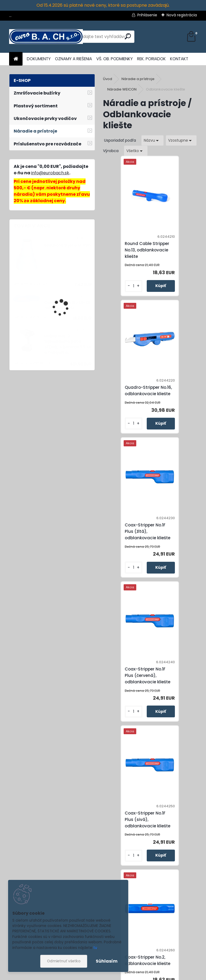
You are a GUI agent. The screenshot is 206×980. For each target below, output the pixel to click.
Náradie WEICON (122, 89)
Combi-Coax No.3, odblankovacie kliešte (132, 691)
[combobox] (152, 140)
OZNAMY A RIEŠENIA (73, 59)
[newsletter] (182, 947)
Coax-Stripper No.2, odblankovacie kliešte (178, 548)
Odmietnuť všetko (64, 961)
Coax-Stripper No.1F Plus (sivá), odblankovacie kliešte (132, 545)
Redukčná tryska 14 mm (67, 245)
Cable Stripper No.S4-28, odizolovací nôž (68, 305)
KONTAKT (179, 59)
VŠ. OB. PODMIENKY (115, 59)
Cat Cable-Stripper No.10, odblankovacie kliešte (177, 693)
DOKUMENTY (39, 59)
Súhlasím (107, 961)
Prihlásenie (147, 15)
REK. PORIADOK (151, 59)
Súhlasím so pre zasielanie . (134, 960)
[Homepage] (16, 59)
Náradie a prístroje (138, 79)
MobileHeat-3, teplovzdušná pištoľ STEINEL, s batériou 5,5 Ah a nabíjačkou (68, 344)
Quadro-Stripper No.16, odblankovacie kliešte (177, 250)
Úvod (108, 79)
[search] (128, 36)
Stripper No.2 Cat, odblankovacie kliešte (155, 834)
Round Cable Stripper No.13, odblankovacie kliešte (131, 252)
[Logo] (46, 37)
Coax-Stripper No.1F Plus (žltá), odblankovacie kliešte (132, 397)
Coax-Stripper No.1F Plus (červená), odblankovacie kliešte (178, 397)
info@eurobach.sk (50, 173)
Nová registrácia (182, 15)
